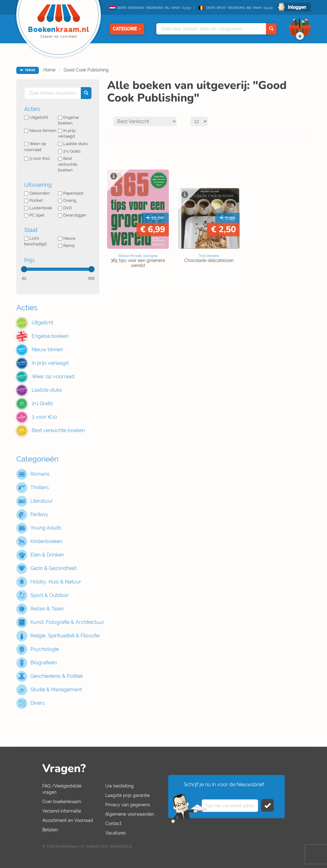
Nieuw (67, 238)
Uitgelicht (36, 117)
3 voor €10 (37, 158)
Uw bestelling (119, 786)
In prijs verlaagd (67, 133)
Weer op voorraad (35, 147)
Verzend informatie (62, 811)
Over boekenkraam (62, 802)
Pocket (33, 200)
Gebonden (37, 193)
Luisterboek (38, 208)
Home (49, 70)
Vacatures (116, 833)
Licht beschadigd (35, 241)
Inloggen (297, 7)
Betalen (50, 830)
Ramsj (66, 246)
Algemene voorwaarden (130, 814)
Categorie (127, 29)
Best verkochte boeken (68, 164)
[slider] (24, 269)
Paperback (71, 193)
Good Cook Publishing (86, 70)
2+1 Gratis (69, 151)
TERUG (28, 70)
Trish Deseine (209, 256)
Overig (67, 200)
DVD (65, 208)
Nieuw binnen (40, 131)
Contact (113, 824)
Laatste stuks (73, 144)
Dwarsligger (72, 215)
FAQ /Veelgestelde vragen (62, 789)
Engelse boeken (68, 120)
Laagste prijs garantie (127, 795)
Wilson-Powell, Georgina (138, 256)
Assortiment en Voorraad (68, 820)
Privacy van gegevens (128, 805)
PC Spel (34, 215)
